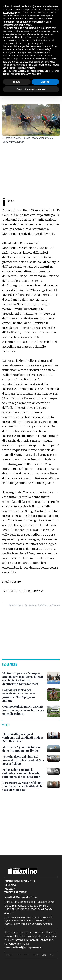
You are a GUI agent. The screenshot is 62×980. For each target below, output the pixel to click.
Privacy (10, 889)
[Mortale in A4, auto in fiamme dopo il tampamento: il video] (23, 749)
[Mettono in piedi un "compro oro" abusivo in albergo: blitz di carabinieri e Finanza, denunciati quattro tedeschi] (23, 679)
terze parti (51, 28)
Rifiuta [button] (17, 82)
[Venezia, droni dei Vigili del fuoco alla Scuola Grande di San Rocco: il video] (23, 760)
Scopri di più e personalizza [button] (31, 89)
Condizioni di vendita (20, 881)
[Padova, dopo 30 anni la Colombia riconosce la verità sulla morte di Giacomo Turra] (23, 773)
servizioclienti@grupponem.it (23, 947)
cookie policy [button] (25, 25)
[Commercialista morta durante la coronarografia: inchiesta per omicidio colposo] (23, 710)
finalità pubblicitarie (12, 46)
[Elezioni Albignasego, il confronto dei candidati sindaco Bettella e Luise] (23, 738)
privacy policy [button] (9, 13)
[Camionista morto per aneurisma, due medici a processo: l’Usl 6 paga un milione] (23, 695)
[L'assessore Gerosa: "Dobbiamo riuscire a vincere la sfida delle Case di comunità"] (23, 786)
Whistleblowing (16, 892)
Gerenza (10, 885)
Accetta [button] (45, 82)
